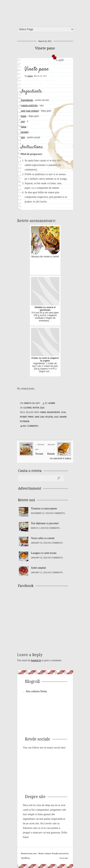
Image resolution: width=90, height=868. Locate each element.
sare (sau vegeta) (30, 111)
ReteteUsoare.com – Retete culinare (46, 12)
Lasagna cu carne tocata (44, 553)
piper (24, 116)
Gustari (27, 408)
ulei (23, 137)
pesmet (25, 132)
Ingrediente (27, 100)
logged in (36, 660)
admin (30, 76)
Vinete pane (45, 48)
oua (23, 121)
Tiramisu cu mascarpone (44, 509)
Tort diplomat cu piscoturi (45, 523)
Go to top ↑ (64, 858)
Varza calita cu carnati (43, 538)
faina (24, 127)
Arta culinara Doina (36, 691)
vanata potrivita (29, 105)
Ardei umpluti (38, 568)
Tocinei (39, 454)
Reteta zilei (39, 408)
